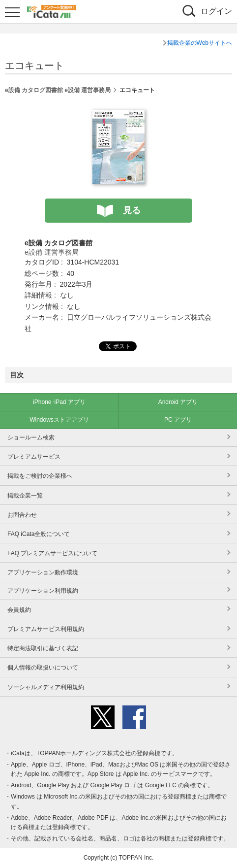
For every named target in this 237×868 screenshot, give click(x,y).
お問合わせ (22, 515)
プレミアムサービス (34, 457)
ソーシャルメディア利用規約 (46, 687)
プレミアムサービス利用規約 (46, 629)
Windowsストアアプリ (59, 420)
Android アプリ (178, 402)
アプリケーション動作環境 (43, 572)
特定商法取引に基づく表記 (43, 648)
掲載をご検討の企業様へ (40, 476)
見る (132, 210)
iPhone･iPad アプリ (59, 402)
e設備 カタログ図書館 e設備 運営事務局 (58, 90)
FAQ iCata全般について (39, 534)
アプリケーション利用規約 (43, 591)
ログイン (216, 11)
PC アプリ (178, 420)
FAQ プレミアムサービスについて (52, 553)
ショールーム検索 (31, 437)
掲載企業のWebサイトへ (200, 43)
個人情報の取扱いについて (43, 668)
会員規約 (19, 610)
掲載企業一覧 (25, 496)
